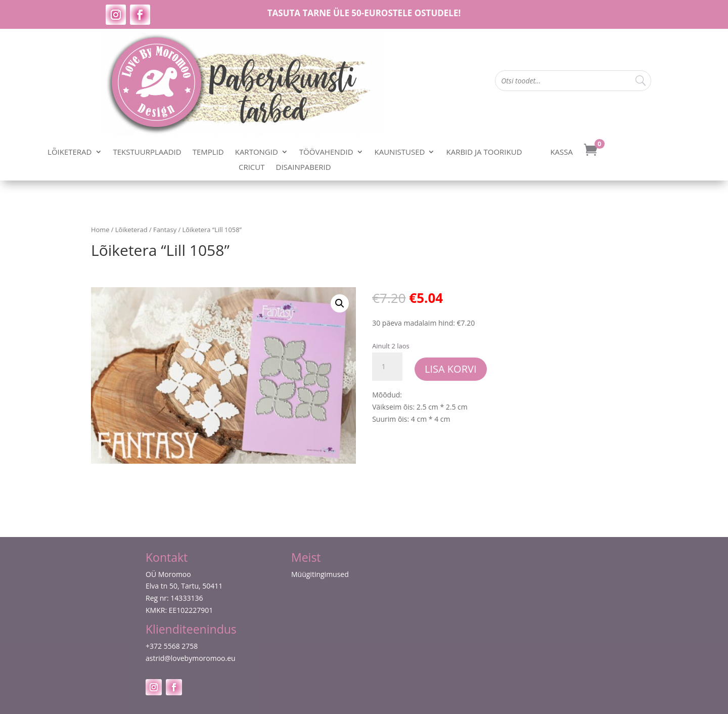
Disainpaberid (304, 168)
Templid (208, 152)
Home (100, 230)
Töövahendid (326, 152)
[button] (340, 303)
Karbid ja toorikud (484, 152)
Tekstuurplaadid (147, 152)
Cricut (252, 168)
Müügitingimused (320, 574)
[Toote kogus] (387, 367)
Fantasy (165, 230)
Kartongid (257, 152)
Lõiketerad (70, 152)
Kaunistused (400, 152)
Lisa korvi (451, 369)
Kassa (561, 152)
